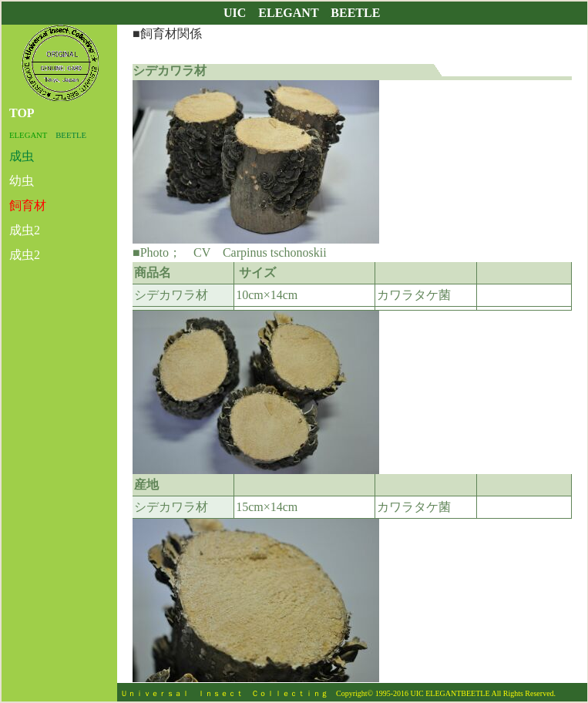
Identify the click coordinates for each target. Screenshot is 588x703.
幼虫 (22, 181)
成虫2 (25, 230)
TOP (22, 113)
